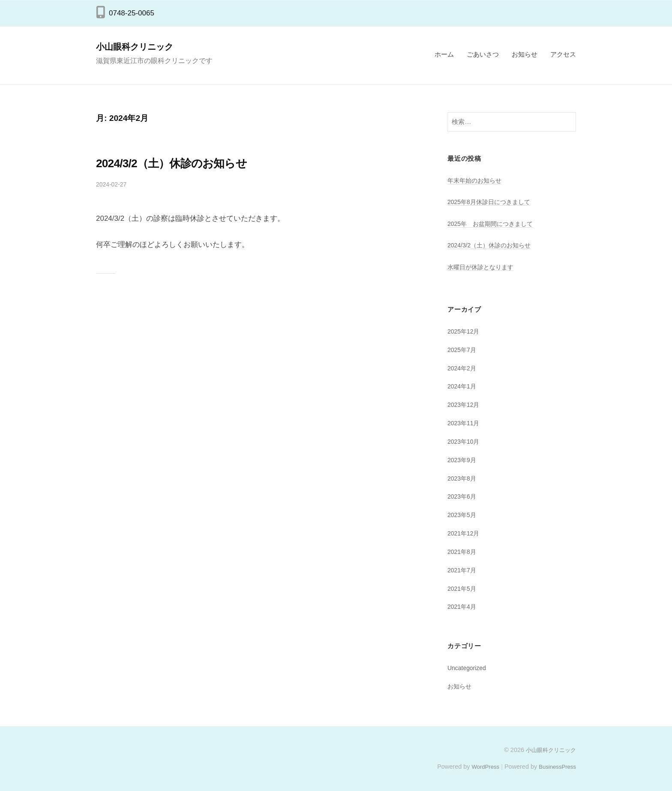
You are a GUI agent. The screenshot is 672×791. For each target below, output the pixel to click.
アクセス (563, 54)
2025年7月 (463, 350)
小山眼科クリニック (139, 47)
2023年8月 (463, 478)
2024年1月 (463, 386)
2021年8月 (463, 552)
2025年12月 (465, 331)
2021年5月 (463, 588)
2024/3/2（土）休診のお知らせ (188, 162)
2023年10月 (465, 441)
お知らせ (525, 54)
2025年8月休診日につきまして (492, 202)
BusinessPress (556, 767)
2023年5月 (463, 515)
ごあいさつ (483, 54)
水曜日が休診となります (483, 267)
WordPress (480, 767)
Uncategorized (469, 668)
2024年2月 (463, 368)
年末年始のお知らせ (476, 180)
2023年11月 (465, 423)
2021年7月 (463, 570)
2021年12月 (465, 533)
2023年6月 (463, 496)
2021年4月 (463, 606)
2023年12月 (465, 405)
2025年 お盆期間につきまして (493, 224)
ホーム (444, 54)
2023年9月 (463, 460)
